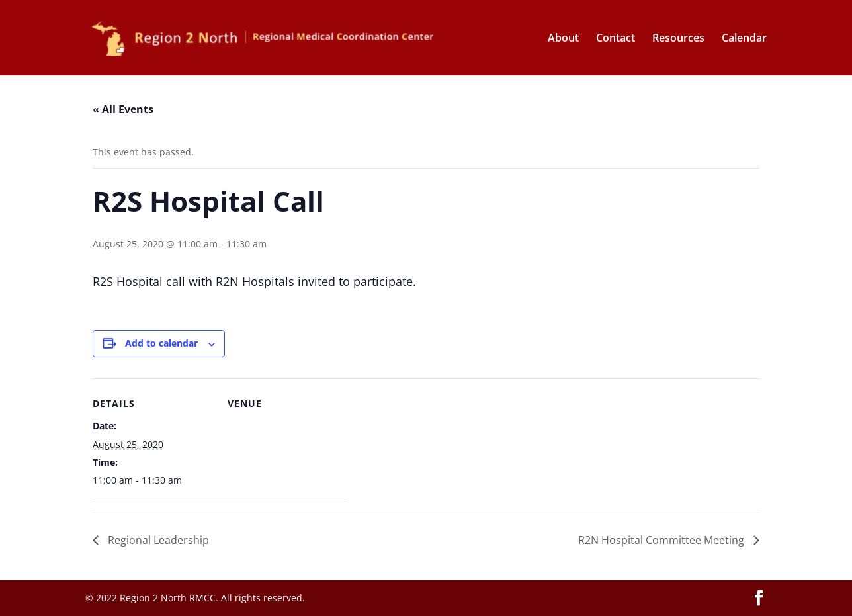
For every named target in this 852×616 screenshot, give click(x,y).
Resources (678, 39)
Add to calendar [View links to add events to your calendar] (161, 343)
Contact (616, 39)
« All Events (123, 109)
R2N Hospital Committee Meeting (662, 540)
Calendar (744, 39)
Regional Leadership (157, 540)
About (563, 39)
